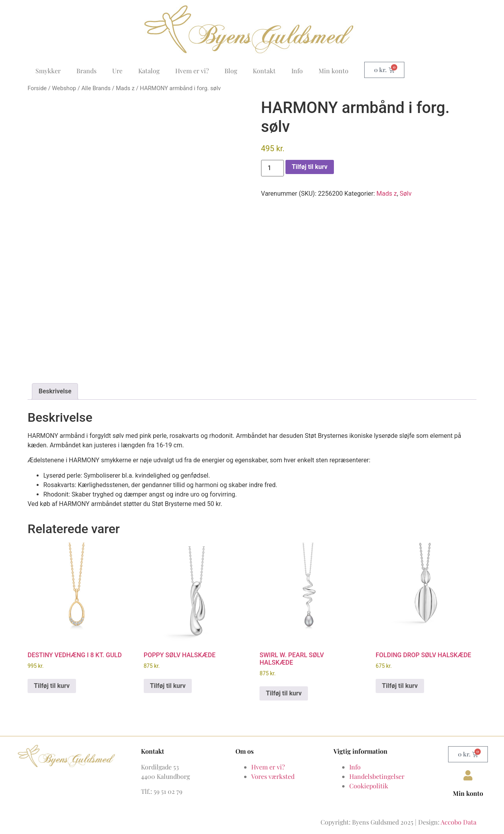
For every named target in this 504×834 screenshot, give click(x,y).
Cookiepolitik (369, 783)
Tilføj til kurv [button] (52, 683)
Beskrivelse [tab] (55, 388)
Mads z (125, 88)
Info (297, 71)
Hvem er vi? (192, 71)
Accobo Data (459, 819)
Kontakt (264, 71)
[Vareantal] (272, 168)
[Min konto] (468, 773)
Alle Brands (96, 88)
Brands (86, 71)
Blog (231, 71)
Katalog (149, 71)
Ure (117, 71)
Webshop (64, 88)
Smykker (48, 71)
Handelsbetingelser (377, 774)
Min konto (334, 71)
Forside (37, 88)
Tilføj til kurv (310, 167)
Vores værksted (273, 774)
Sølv (406, 194)
